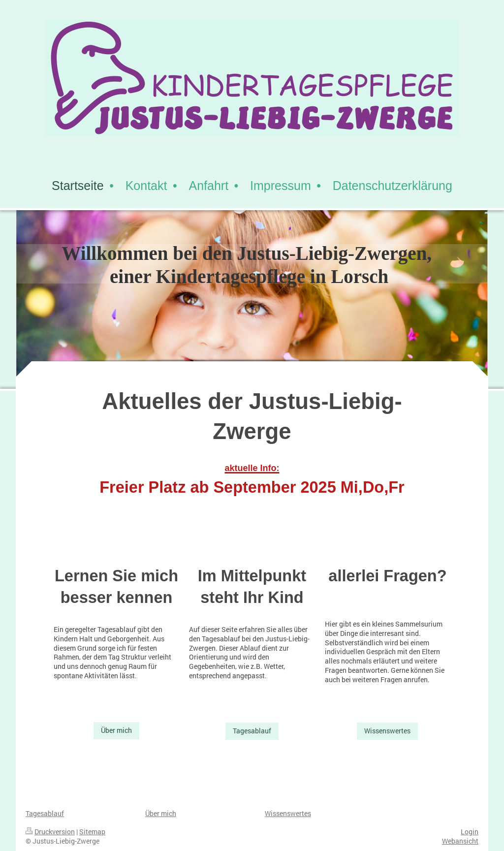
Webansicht (460, 841)
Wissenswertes (387, 731)
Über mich (116, 730)
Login (470, 832)
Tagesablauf (252, 731)
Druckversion (50, 832)
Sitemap (92, 832)
